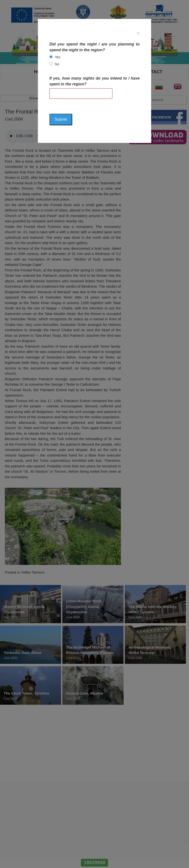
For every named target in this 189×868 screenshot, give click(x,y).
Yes (58, 57)
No (57, 64)
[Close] (138, 33)
